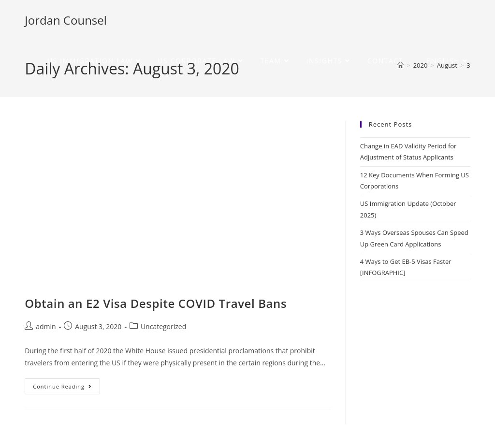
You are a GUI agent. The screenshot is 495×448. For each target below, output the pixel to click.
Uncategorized (163, 326)
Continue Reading (66, 384)
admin (46, 326)
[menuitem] (444, 61)
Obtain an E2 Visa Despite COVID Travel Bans (156, 303)
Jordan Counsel (66, 20)
